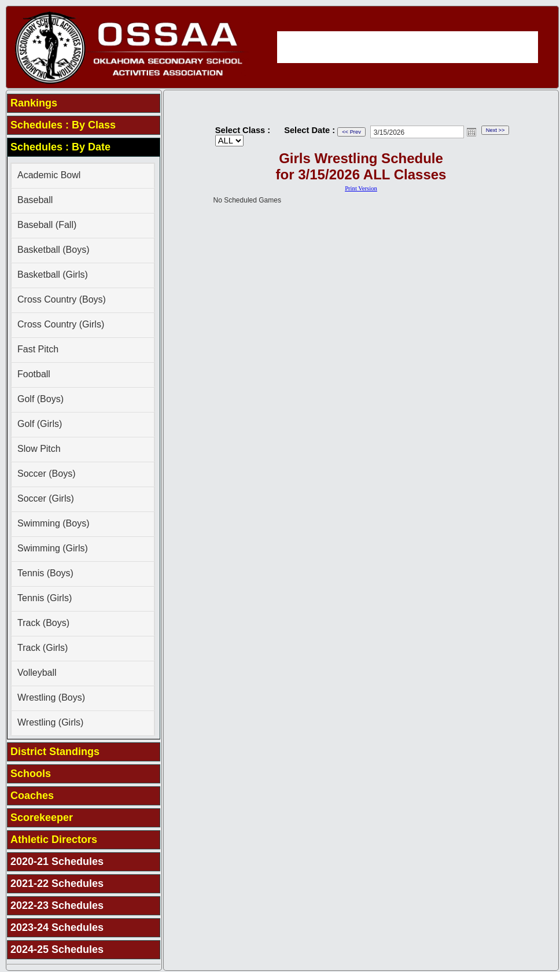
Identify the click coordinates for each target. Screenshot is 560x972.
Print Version (361, 188)
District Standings (55, 752)
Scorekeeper (42, 818)
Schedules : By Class (63, 125)
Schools (31, 774)
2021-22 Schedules (57, 883)
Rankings (34, 103)
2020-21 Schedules (57, 861)
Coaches (32, 796)
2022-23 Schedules (57, 905)
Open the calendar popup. (471, 132)
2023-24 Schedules (57, 927)
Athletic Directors (54, 840)
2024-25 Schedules (57, 949)
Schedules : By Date (60, 147)
